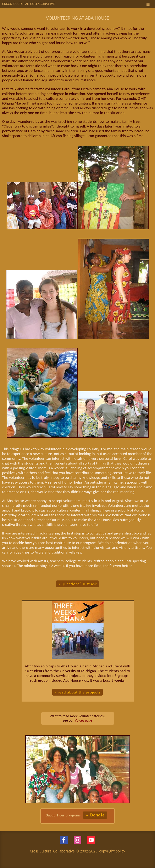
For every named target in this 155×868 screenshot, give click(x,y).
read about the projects (79, 692)
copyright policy (112, 851)
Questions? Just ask (79, 584)
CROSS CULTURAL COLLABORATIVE (28, 4)
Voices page (83, 720)
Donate (97, 815)
